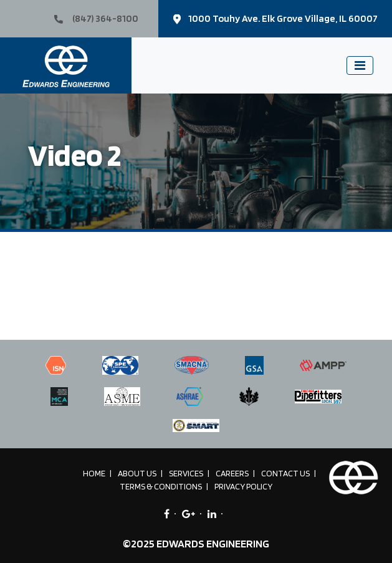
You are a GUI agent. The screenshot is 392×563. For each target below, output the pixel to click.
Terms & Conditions (161, 486)
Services (186, 473)
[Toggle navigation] (360, 65)
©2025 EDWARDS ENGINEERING (196, 543)
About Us (137, 473)
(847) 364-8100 (96, 18)
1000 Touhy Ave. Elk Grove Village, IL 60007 (275, 18)
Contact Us (285, 473)
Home (94, 473)
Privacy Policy (243, 486)
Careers (232, 473)
